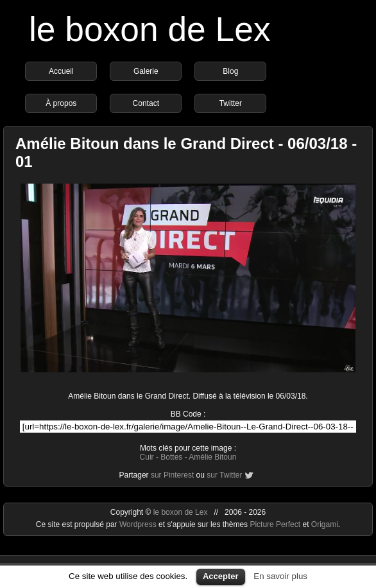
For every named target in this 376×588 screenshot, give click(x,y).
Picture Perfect (275, 524)
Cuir (147, 457)
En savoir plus (280, 576)
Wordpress (139, 524)
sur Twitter (224, 475)
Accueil (61, 71)
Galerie (146, 71)
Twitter (231, 103)
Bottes (171, 457)
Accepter (221, 576)
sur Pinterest (172, 475)
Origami (325, 524)
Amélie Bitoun (212, 457)
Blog (230, 71)
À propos (61, 103)
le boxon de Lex (150, 29)
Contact (146, 103)
